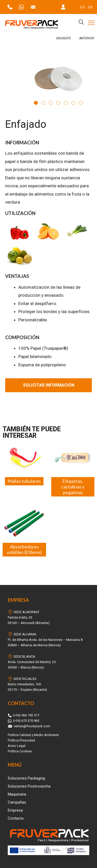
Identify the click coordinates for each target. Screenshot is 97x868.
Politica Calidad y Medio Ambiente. (34, 735)
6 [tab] (73, 103)
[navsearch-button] (79, 23)
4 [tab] (58, 103)
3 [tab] (51, 103)
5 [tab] (66, 103)
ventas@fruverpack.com (29, 726)
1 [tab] (36, 103)
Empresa (15, 810)
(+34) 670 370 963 (24, 721)
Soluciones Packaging (26, 778)
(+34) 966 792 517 (24, 715)
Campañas (17, 802)
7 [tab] (81, 103)
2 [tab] (43, 103)
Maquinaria (17, 794)
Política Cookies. (20, 751)
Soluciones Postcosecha (29, 786)
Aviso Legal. (17, 746)
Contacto (16, 818)
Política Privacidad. (22, 740)
